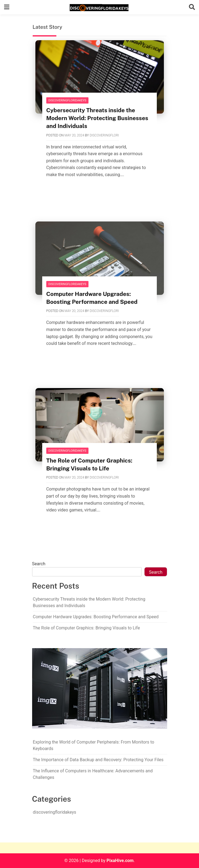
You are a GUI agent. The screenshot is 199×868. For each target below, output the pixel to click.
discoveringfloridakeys (67, 100)
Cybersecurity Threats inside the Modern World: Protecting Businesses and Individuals (97, 118)
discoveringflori (104, 135)
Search (39, 564)
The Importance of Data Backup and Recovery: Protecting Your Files (98, 760)
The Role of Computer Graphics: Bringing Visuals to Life (86, 628)
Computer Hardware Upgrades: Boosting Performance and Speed (96, 617)
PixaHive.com (120, 861)
